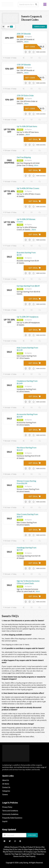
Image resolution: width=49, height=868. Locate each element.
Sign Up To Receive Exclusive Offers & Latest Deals (28, 582)
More (26, 42)
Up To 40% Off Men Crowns (28, 188)
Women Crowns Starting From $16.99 (26, 482)
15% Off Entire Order (25, 95)
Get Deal (35, 139)
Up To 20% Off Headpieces (28, 317)
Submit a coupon (40, 26)
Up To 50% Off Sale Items (27, 126)
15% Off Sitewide (24, 65)
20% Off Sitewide (24, 34)
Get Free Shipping (24, 157)
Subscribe (32, 835)
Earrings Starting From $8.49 (28, 286)
